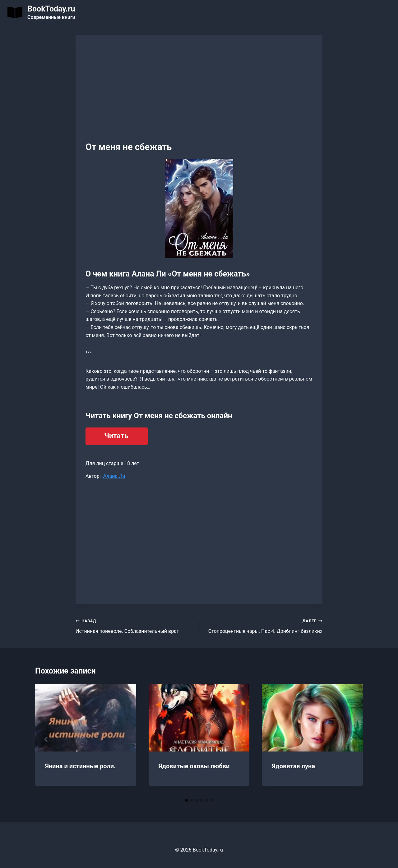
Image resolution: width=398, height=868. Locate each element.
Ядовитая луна (293, 766)
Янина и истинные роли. (80, 766)
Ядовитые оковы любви (194, 766)
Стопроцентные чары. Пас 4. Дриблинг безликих (263, 625)
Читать (116, 436)
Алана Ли (114, 476)
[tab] (187, 800)
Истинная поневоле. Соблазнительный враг (135, 625)
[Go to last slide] (46, 739)
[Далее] (352, 739)
